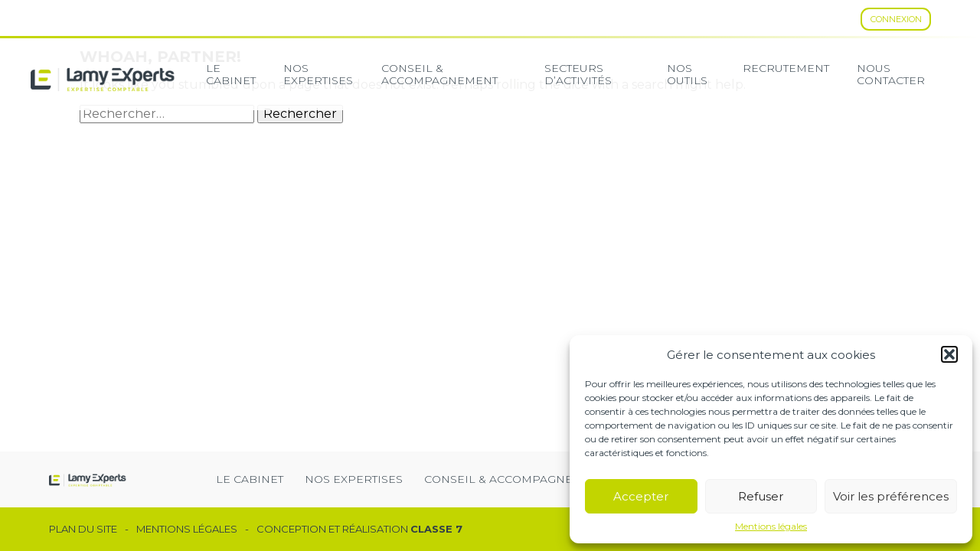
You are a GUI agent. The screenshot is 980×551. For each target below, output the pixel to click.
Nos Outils (687, 74)
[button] (949, 354)
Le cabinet (231, 74)
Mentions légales (771, 527)
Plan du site (83, 529)
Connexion (896, 19)
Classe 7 (436, 529)
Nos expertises (318, 74)
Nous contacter (891, 74)
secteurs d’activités (578, 74)
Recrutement (786, 68)
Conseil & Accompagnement (439, 74)
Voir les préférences (891, 496)
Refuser (761, 496)
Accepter (641, 496)
